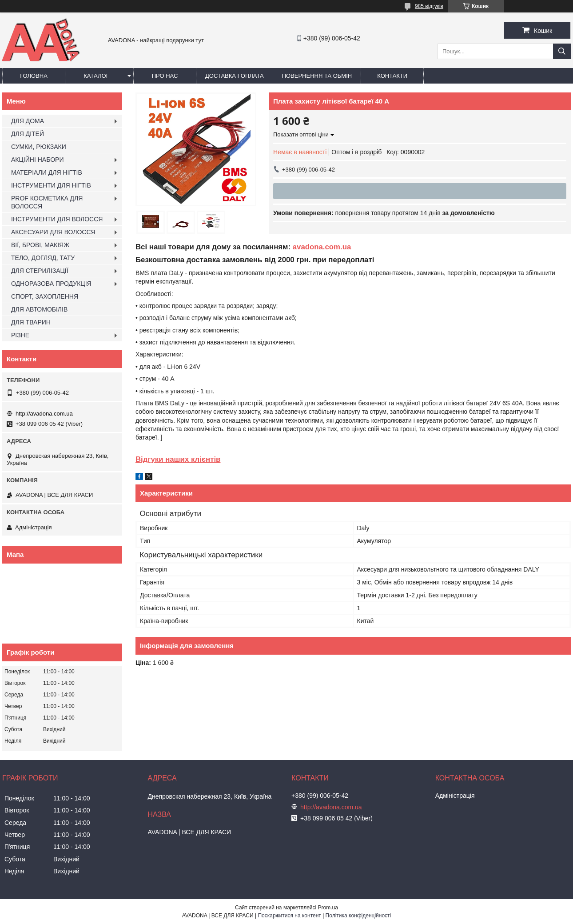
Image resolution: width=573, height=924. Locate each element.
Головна (34, 76)
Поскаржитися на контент (289, 916)
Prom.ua (328, 908)
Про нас (165, 76)
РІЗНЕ (20, 335)
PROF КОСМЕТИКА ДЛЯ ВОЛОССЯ (47, 202)
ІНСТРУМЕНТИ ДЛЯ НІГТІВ (51, 185)
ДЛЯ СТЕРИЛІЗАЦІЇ (40, 271)
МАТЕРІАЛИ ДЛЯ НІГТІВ (47, 172)
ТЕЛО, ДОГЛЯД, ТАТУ (43, 258)
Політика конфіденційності (358, 916)
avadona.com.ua (322, 247)
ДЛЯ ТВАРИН (31, 322)
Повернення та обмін (317, 76)
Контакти (392, 76)
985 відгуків (429, 6)
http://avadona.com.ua (44, 414)
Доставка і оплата (235, 76)
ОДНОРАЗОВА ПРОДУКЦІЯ (51, 284)
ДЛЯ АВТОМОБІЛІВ (39, 309)
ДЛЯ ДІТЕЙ (28, 134)
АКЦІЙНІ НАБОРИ (37, 160)
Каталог (96, 76)
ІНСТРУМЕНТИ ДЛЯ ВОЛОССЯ (57, 219)
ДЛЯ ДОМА (28, 121)
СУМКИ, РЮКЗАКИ (39, 147)
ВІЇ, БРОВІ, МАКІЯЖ (40, 245)
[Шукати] (562, 51)
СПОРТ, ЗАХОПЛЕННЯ (45, 296)
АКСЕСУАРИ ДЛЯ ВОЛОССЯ (53, 232)
